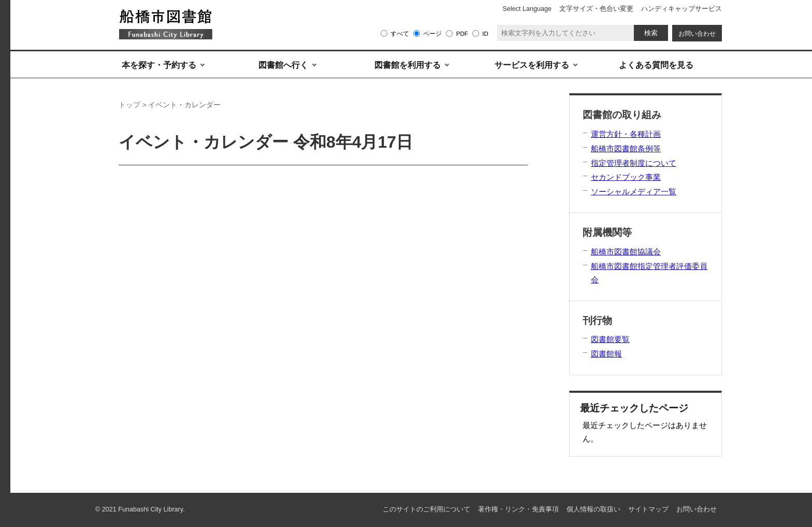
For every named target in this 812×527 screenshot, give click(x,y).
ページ (432, 33)
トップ (129, 105)
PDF (462, 33)
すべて (400, 33)
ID (485, 33)
